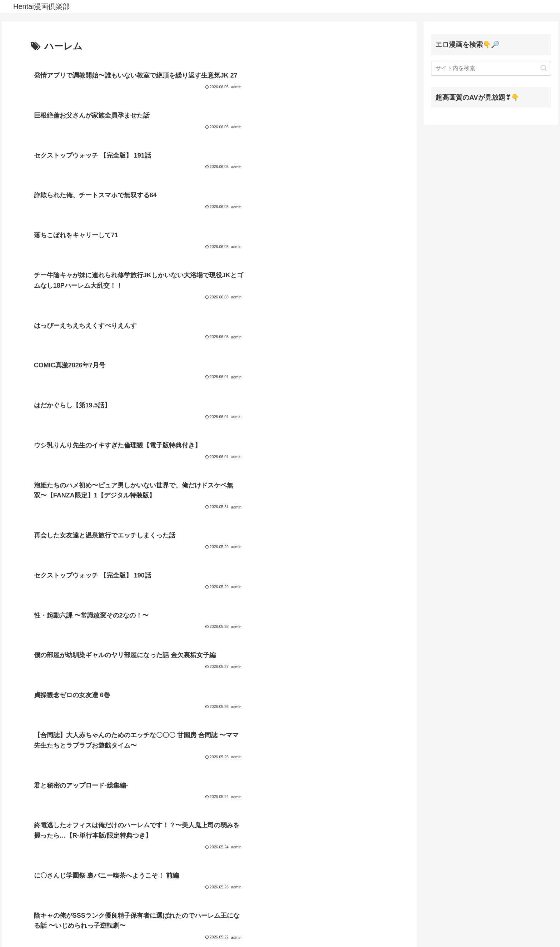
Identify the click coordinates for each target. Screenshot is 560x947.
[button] (544, 68)
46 (238, 917)
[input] (491, 68)
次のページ (209, 890)
